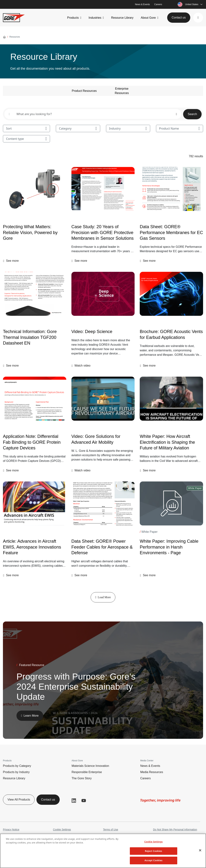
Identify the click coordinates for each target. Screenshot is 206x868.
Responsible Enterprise (87, 772)
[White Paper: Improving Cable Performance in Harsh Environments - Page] (171, 503)
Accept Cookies (153, 860)
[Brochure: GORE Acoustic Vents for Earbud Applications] (171, 294)
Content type (26, 139)
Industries (95, 18)
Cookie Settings (62, 830)
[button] (198, 18)
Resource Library (122, 18)
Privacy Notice (11, 830)
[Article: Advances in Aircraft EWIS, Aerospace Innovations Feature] (35, 503)
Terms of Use (111, 830)
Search (192, 114)
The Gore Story (82, 778)
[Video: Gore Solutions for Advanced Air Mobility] (103, 439)
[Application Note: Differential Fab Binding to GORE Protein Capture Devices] (35, 399)
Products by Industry (16, 772)
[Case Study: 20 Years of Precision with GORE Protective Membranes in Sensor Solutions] (103, 189)
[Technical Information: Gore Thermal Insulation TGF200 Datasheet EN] (35, 294)
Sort (26, 128)
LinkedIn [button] (74, 801)
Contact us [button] (179, 18)
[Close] (200, 850)
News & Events (142, 4)
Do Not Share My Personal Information (175, 830)
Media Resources (152, 772)
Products (73, 18)
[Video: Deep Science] (103, 294)
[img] (103, 189)
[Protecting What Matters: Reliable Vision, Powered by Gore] (35, 189)
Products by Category (17, 766)
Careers (158, 4)
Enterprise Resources (122, 91)
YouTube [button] (84, 801)
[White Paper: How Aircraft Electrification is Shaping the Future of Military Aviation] (171, 399)
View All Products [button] (19, 800)
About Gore (148, 18)
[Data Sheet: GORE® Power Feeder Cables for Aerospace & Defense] (103, 503)
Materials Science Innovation (90, 766)
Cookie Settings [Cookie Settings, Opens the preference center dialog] (153, 842)
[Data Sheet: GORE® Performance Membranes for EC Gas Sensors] (171, 189)
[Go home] (4, 37)
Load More (103, 597)
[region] (103, 851)
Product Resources (84, 91)
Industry (128, 128)
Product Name (180, 128)
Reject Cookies (153, 851)
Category (78, 128)
